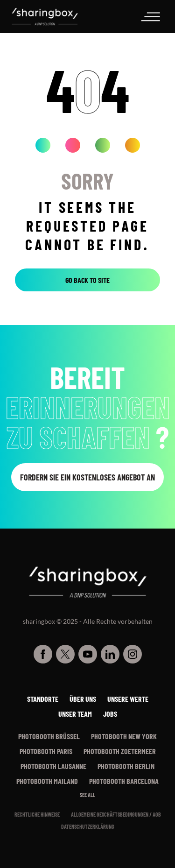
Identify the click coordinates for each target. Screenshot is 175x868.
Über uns (83, 699)
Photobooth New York (124, 736)
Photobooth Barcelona (124, 781)
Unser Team (75, 714)
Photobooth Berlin (126, 766)
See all (87, 795)
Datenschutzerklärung (88, 826)
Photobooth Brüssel (49, 736)
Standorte (43, 699)
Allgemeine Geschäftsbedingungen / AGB (116, 814)
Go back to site (87, 280)
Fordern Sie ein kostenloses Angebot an (87, 477)
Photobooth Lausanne (53, 766)
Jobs (110, 714)
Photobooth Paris (46, 751)
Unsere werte (128, 699)
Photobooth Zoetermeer (120, 751)
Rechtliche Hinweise (37, 814)
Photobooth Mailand (47, 781)
